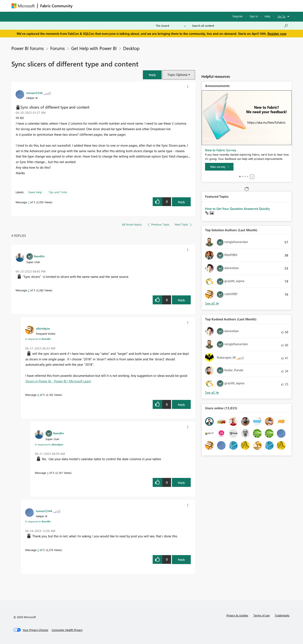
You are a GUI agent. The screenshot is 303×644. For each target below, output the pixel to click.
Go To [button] (282, 16)
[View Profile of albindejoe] (43, 328)
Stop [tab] (252, 177)
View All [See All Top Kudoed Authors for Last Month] (212, 393)
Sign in (254, 16)
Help (267, 16)
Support (191, 6)
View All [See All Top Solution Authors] (212, 303)
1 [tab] (240, 177)
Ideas (119, 6)
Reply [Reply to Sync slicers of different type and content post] (181, 202)
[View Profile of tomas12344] (34, 93)
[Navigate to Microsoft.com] (23, 6)
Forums (82, 6)
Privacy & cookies (237, 615)
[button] (152, 75)
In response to (38, 339)
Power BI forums (28, 48)
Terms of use (262, 615)
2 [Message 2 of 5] (29, 290)
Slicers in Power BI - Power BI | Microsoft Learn (58, 381)
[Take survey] (219, 167)
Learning (173, 6)
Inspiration (101, 6)
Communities (138, 6)
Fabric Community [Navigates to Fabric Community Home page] (56, 6)
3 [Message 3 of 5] (38, 550)
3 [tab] (245, 177)
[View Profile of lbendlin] (39, 256)
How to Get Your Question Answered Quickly (237, 209)
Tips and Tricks (58, 192)
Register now (277, 34)
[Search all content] (240, 26)
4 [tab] (248, 177)
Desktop (131, 48)
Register (238, 16)
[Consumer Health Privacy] (67, 630)
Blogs (157, 6)
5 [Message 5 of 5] (48, 473)
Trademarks (282, 615)
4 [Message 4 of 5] (38, 395)
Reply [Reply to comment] (181, 300)
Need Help (35, 192)
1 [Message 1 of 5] (29, 202)
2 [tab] (242, 177)
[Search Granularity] (171, 26)
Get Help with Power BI (94, 48)
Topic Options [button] (177, 75)
